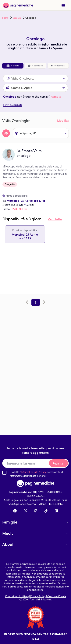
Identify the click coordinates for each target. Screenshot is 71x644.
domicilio (35, 66)
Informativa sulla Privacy (34, 472)
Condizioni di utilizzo (17, 596)
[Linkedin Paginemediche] (56, 511)
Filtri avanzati (12, 105)
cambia (56, 97)
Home (5, 18)
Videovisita (58, 66)
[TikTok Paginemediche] (46, 511)
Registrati (59, 463)
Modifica (63, 121)
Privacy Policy (38, 596)
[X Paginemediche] (26, 511)
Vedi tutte (55, 219)
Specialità (17, 18)
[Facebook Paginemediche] (15, 511)
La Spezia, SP (41, 133)
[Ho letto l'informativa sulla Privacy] (4, 473)
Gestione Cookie (57, 596)
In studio (13, 66)
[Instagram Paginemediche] (36, 511)
